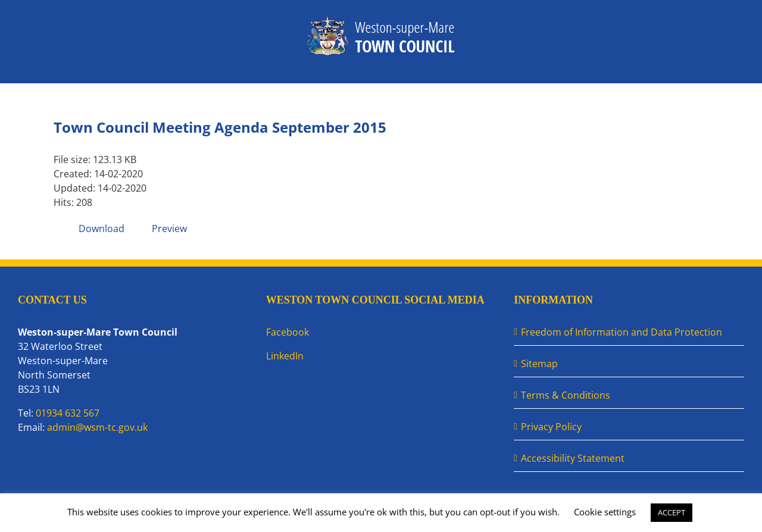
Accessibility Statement (573, 458)
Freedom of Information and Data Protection (622, 332)
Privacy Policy (551, 427)
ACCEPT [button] (672, 512)
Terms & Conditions (566, 395)
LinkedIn (285, 356)
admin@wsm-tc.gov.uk (97, 427)
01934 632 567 (68, 413)
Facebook (288, 332)
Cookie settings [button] (605, 512)
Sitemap (539, 364)
